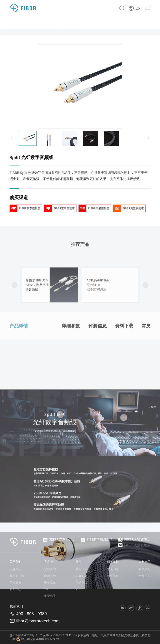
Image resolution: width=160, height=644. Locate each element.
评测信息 (97, 343)
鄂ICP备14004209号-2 (23, 635)
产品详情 (19, 343)
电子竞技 (49, 23)
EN (135, 8)
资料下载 (124, 343)
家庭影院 (16, 23)
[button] (12, 138)
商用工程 (32, 23)
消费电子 (72, 23)
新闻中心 (15, 589)
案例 (79, 562)
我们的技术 (17, 576)
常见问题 (113, 569)
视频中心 (145, 569)
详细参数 (71, 343)
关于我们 (15, 562)
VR (60, 23)
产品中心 (50, 562)
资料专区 (145, 562)
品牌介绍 (15, 569)
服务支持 (113, 562)
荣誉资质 (15, 583)
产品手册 (145, 576)
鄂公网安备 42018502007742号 (38, 639)
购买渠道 (113, 576)
